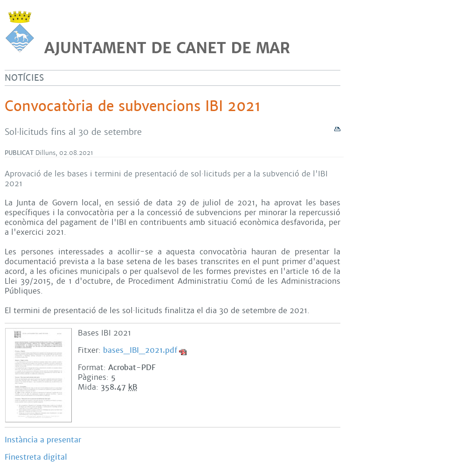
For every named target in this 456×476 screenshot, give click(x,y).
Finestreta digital (36, 457)
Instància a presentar (43, 440)
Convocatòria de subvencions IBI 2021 (133, 106)
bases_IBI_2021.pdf (140, 350)
